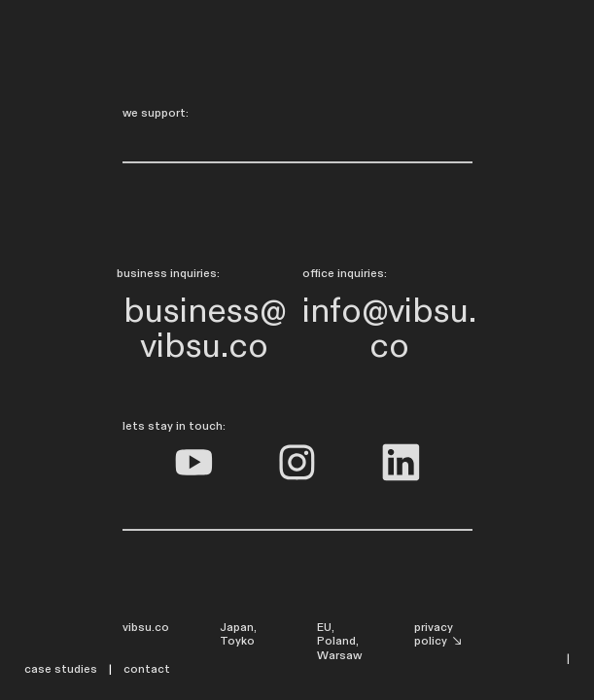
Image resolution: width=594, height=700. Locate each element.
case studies (61, 669)
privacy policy (439, 634)
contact (148, 669)
